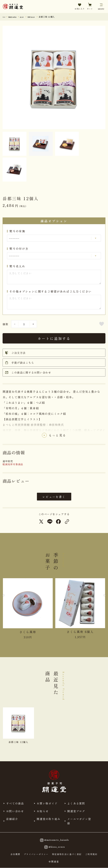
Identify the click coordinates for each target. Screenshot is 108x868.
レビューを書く (54, 497)
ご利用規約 (91, 854)
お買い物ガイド (47, 803)
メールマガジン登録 (79, 821)
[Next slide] (103, 598)
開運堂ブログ (76, 811)
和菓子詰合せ (44, 17)
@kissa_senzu (54, 847)
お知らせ (43, 811)
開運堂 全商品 (17, 17)
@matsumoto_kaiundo (54, 840)
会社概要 (15, 854)
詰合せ (31, 17)
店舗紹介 (12, 819)
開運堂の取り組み (49, 819)
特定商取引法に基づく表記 (67, 854)
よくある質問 (76, 803)
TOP (5, 17)
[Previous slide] (5, 598)
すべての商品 (15, 803)
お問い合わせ (15, 811)
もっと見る (58, 436)
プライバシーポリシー (36, 854)
